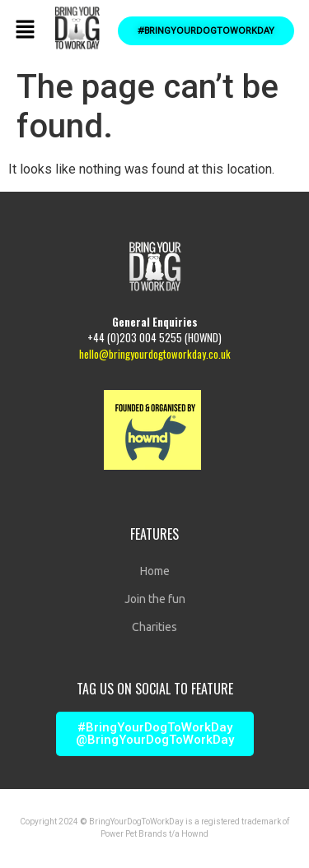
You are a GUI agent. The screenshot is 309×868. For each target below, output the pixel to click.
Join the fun (155, 599)
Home (155, 571)
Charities (154, 627)
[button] (25, 30)
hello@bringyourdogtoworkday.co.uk (155, 354)
